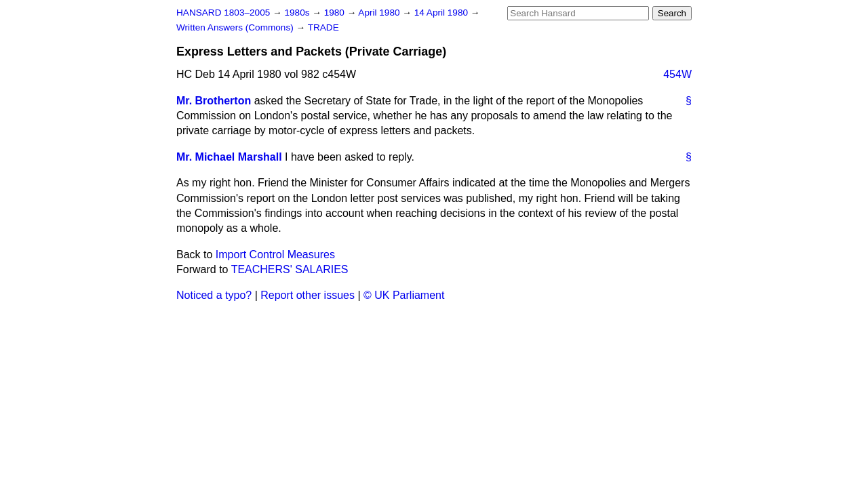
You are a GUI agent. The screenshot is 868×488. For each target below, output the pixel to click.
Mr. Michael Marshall (229, 157)
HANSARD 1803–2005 (223, 13)
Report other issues (308, 295)
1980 (336, 13)
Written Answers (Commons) (236, 27)
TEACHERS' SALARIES (290, 269)
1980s (298, 13)
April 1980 (380, 13)
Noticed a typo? (214, 295)
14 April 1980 (442, 13)
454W (677, 74)
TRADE (323, 27)
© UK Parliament (404, 295)
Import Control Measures (275, 255)
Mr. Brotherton (214, 101)
